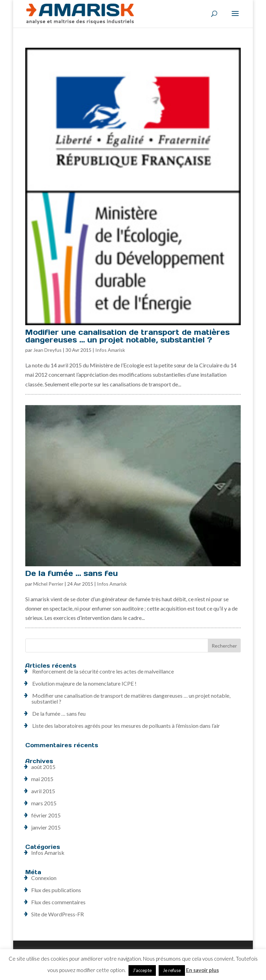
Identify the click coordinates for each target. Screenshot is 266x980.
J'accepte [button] (142, 970)
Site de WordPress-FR (57, 914)
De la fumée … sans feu (72, 573)
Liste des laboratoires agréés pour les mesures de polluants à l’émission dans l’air (126, 726)
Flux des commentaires (58, 902)
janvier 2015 (46, 827)
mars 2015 (44, 803)
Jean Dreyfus (47, 350)
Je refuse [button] (172, 970)
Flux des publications (56, 890)
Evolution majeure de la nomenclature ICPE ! (84, 683)
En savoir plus (202, 970)
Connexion (44, 878)
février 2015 (46, 815)
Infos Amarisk (110, 350)
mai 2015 (42, 779)
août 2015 (43, 767)
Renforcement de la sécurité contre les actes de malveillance (103, 671)
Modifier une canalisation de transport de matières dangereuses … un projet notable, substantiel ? (127, 336)
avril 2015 (43, 791)
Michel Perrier (48, 584)
